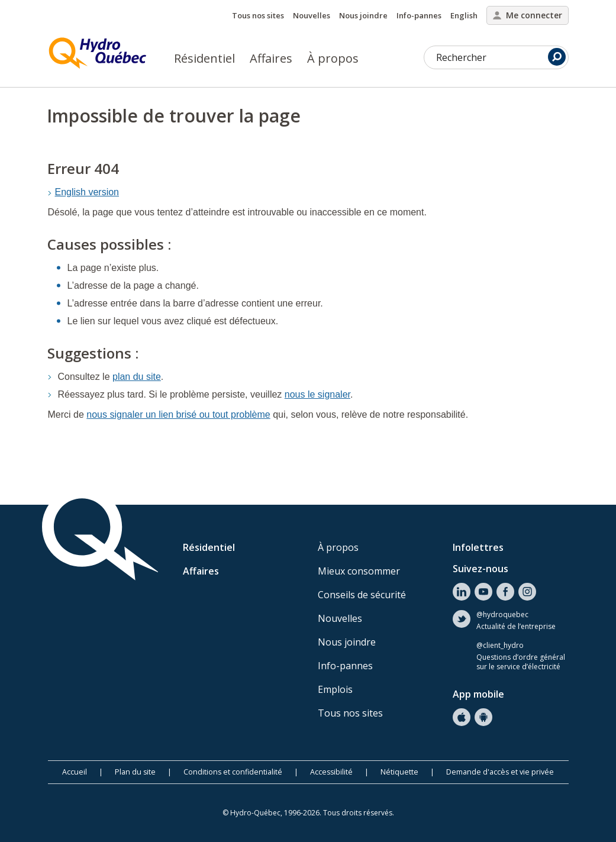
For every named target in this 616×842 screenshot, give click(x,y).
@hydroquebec (502, 615)
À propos (333, 58)
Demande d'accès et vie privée (500, 772)
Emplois (335, 689)
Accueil (75, 772)
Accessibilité (331, 772)
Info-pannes (419, 15)
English (464, 15)
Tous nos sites (258, 15)
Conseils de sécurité (362, 595)
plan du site (137, 377)
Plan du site (135, 772)
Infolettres (478, 547)
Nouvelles (312, 15)
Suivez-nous (480, 569)
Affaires (271, 58)
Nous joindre (363, 15)
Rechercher (501, 57)
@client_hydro (500, 646)
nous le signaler (317, 394)
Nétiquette (399, 772)
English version (87, 192)
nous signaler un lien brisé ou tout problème (178, 414)
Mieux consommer (359, 571)
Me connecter (528, 15)
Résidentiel (204, 58)
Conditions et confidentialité (233, 772)
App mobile (478, 694)
